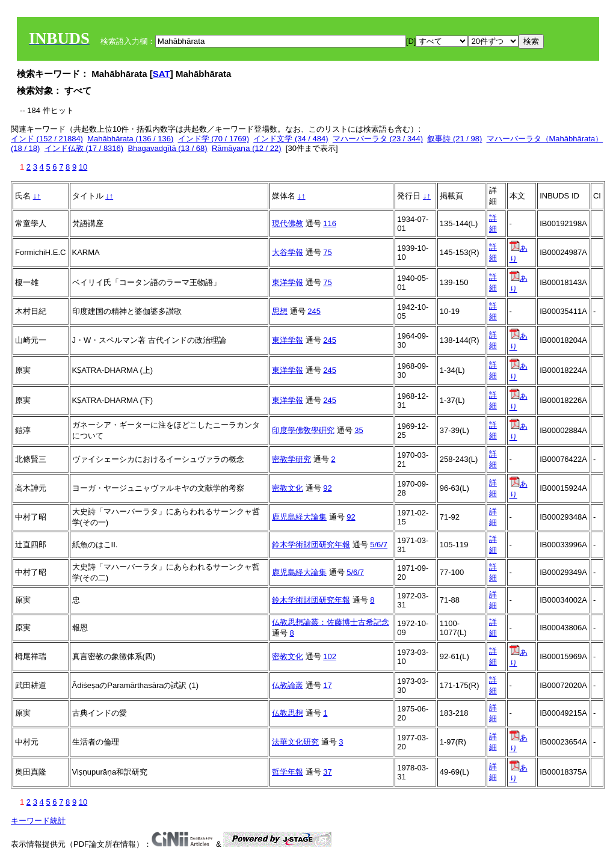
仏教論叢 (288, 685)
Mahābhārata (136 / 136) (130, 139)
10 (83, 167)
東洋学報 (288, 282)
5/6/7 (379, 545)
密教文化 (288, 488)
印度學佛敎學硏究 (303, 430)
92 (327, 488)
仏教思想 (288, 713)
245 (314, 311)
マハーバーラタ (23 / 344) (378, 139)
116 (330, 223)
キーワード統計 (38, 821)
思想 (280, 311)
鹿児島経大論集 (299, 517)
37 (327, 772)
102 (330, 656)
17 (327, 685)
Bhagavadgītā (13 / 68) (167, 148)
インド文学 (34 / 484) (291, 139)
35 (359, 430)
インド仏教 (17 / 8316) (84, 148)
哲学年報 (288, 772)
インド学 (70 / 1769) (214, 139)
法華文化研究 (295, 742)
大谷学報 (288, 252)
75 (327, 252)
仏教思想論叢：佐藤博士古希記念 (331, 622)
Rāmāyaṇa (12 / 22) (247, 148)
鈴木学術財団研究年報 (311, 545)
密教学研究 (291, 459)
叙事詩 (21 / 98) (454, 139)
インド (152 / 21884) (47, 139)
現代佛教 (288, 223)
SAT (162, 74)
